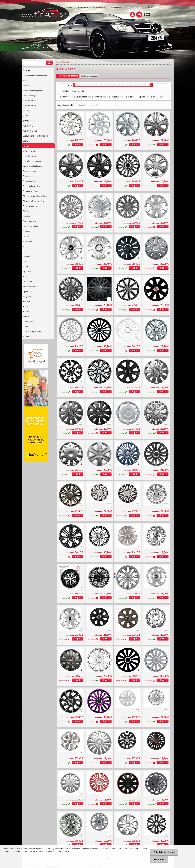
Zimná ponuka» (29, 121)
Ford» (25, 266)
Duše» (26, 211)
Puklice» (26, 146)
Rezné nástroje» (29, 221)
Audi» (25, 246)
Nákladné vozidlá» (30, 226)
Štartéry (26, 337)
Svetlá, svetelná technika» (33, 166)
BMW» (26, 251)
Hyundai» (27, 271)
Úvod (58, 62)
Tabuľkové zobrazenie (68, 76)
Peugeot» (27, 297)
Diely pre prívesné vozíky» (34, 201)
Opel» (25, 292)
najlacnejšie (82, 105)
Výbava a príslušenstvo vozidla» (36, 136)
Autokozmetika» (29, 171)
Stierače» (27, 141)
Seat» (25, 307)
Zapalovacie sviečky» (32, 186)
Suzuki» (26, 312)
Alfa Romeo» (28, 241)
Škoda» (26, 236)
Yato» (25, 81)
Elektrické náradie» (31, 206)
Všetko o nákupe (134, 8)
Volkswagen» (28, 322)
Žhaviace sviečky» (30, 191)
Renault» (27, 302)
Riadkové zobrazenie (89, 76)
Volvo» (26, 327)
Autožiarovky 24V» (30, 106)
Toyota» (26, 317)
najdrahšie (94, 105)
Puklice (65, 62)
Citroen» (26, 256)
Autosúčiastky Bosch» (32, 332)
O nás (70, 8)
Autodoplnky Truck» (31, 131)
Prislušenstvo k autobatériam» (35, 76)
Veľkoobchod (116, 8)
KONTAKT (151, 8)
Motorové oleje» (29, 151)
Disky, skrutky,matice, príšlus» (35, 196)
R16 (70, 62)
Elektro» (26, 116)
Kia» (25, 276)
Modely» (26, 111)
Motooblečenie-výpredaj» (33, 91)
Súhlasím (159, 860)
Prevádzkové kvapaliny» (33, 161)
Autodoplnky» (28, 126)
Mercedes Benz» (30, 286)
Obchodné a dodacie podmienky (91, 8)
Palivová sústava (30, 181)
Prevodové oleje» (30, 156)
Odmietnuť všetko (164, 852)
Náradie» (27, 216)
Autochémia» (28, 176)
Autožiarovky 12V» (30, 101)
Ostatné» (27, 231)
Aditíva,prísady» (29, 96)
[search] (49, 63)
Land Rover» (28, 281)
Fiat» (25, 261)
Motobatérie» (28, 86)
